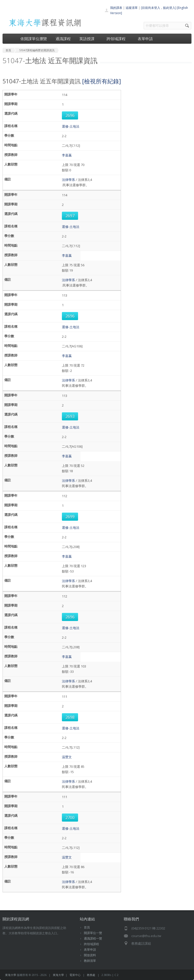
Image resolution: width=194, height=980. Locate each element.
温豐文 (67, 757)
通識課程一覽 (93, 938)
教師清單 (90, 961)
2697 (70, 216)
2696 (70, 115)
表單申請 (145, 39)
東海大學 (11, 975)
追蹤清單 (132, 8)
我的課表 (116, 8)
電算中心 (75, 975)
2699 (70, 517)
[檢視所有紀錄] (102, 81)
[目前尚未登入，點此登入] (159, 8)
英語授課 (89, 39)
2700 (70, 818)
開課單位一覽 (93, 933)
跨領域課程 (118, 39)
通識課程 (63, 39)
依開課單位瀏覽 (34, 39)
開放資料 (90, 955)
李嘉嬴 (67, 155)
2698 (70, 717)
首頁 (87, 927)
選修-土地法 (71, 126)
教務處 (91, 975)
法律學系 (68, 180)
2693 (70, 416)
